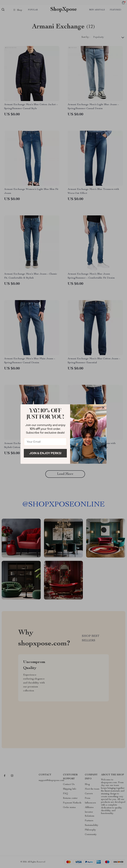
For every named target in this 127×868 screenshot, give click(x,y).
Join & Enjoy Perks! (45, 453)
